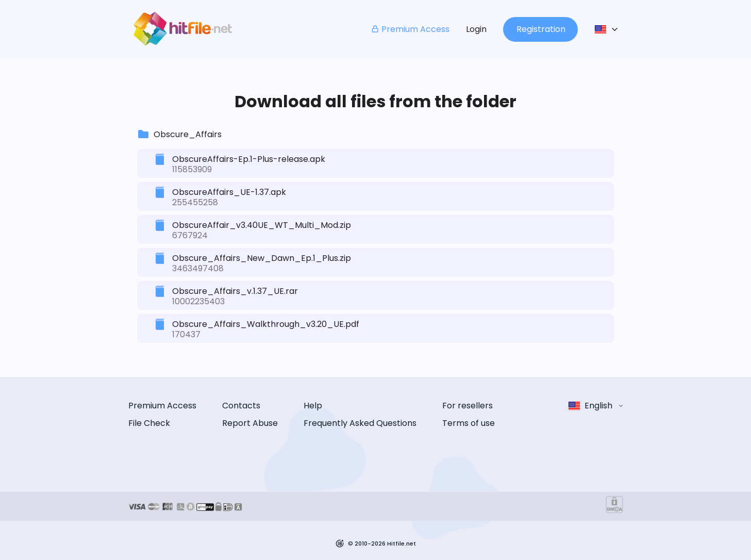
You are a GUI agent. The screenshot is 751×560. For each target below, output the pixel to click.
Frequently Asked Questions (360, 423)
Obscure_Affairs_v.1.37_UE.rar (235, 291)
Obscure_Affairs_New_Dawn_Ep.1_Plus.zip (262, 258)
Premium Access (410, 29)
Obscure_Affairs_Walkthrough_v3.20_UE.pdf (266, 324)
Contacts (241, 406)
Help (313, 406)
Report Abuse (250, 423)
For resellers (468, 406)
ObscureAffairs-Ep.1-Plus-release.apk (249, 159)
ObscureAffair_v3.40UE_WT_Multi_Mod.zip (262, 225)
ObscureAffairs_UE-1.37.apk (229, 192)
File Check (149, 423)
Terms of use (469, 423)
